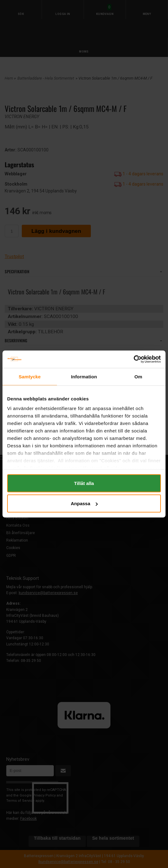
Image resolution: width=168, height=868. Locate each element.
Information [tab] (84, 376)
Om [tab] (138, 376)
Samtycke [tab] (30, 376)
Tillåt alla (84, 483)
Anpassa (84, 503)
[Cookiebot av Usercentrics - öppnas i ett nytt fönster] (134, 359)
